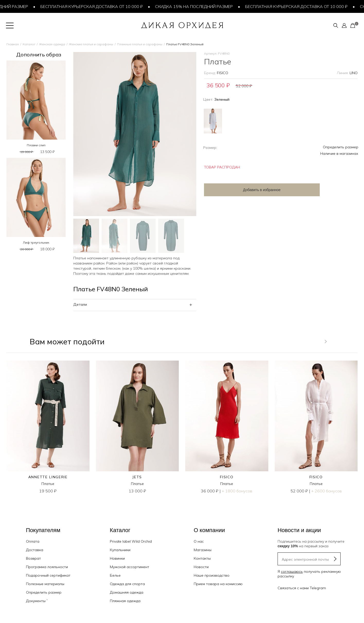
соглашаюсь (292, 571)
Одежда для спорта (127, 584)
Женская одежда (52, 44)
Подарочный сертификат (48, 575)
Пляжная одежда (125, 601)
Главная (13, 44)
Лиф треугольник (36, 242)
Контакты (202, 558)
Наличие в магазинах (339, 153)
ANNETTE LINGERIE (48, 477)
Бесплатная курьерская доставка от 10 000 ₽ (93, 6)
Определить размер (341, 147)
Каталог (29, 44)
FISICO (223, 73)
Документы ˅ (37, 601)
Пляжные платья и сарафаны (140, 44)
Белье (115, 575)
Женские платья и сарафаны (91, 44)
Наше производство (212, 575)
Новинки (117, 558)
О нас (199, 541)
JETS (137, 477)
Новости (201, 567)
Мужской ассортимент (130, 567)
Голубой (213, 121)
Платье (48, 484)
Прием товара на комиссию (218, 584)
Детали (80, 304)
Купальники (120, 550)
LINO (354, 73)
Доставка (35, 550)
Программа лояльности (47, 567)
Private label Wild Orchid (131, 541)
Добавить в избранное (245, 190)
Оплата (33, 541)
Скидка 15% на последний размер (195, 6)
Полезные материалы (45, 584)
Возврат (33, 558)
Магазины (203, 550)
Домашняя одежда (127, 592)
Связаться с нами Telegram (302, 588)
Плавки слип (36, 145)
